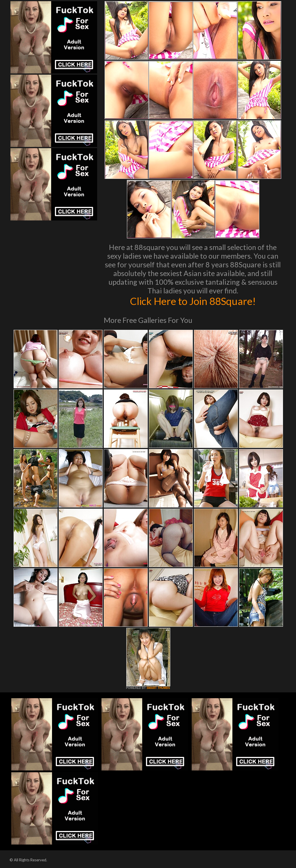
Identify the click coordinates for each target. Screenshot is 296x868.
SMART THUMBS (158, 688)
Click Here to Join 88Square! (193, 301)
